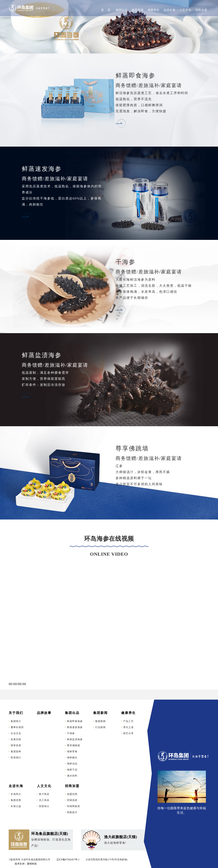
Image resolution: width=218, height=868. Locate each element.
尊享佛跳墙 (74, 745)
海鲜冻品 (72, 764)
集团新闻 (138, 10)
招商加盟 (201, 10)
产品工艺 (128, 721)
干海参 (71, 733)
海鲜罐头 (72, 758)
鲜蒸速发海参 (75, 727)
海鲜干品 (72, 770)
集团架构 (16, 751)
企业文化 (16, 733)
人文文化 (185, 10)
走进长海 (169, 10)
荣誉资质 (16, 745)
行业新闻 (100, 727)
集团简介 (16, 721)
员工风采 (44, 800)
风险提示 (72, 812)
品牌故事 (44, 713)
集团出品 (122, 10)
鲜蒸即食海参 (75, 721)
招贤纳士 (44, 806)
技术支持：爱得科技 (26, 864)
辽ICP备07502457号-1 (68, 860)
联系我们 (16, 758)
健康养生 (154, 10)
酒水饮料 (72, 776)
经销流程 (72, 800)
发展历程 (16, 739)
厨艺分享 (128, 733)
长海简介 (16, 794)
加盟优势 (72, 794)
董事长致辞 (17, 727)
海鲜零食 (72, 751)
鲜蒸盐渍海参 (75, 739)
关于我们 (16, 713)
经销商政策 (74, 806)
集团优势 (16, 800)
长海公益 (16, 806)
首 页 (106, 10)
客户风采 (44, 794)
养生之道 (128, 727)
